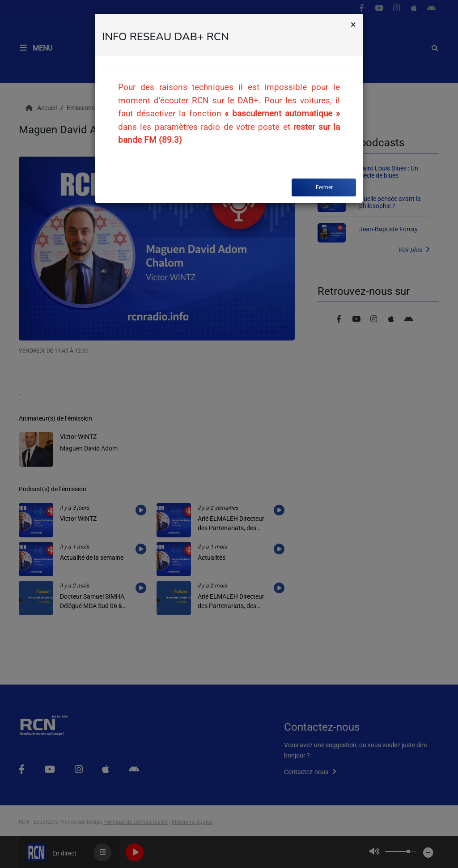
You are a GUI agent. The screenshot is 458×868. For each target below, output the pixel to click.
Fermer (324, 187)
